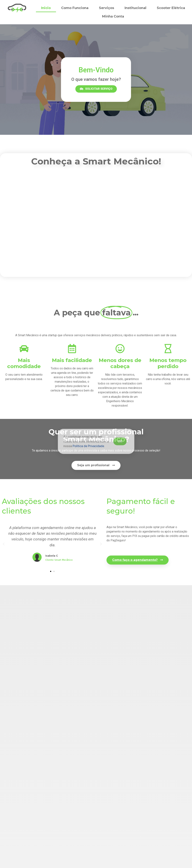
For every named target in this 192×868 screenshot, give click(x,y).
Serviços (107, 8)
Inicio (46, 8)
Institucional (135, 8)
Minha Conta (113, 16)
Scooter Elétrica (171, 8)
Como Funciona (75, 8)
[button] (96, 89)
